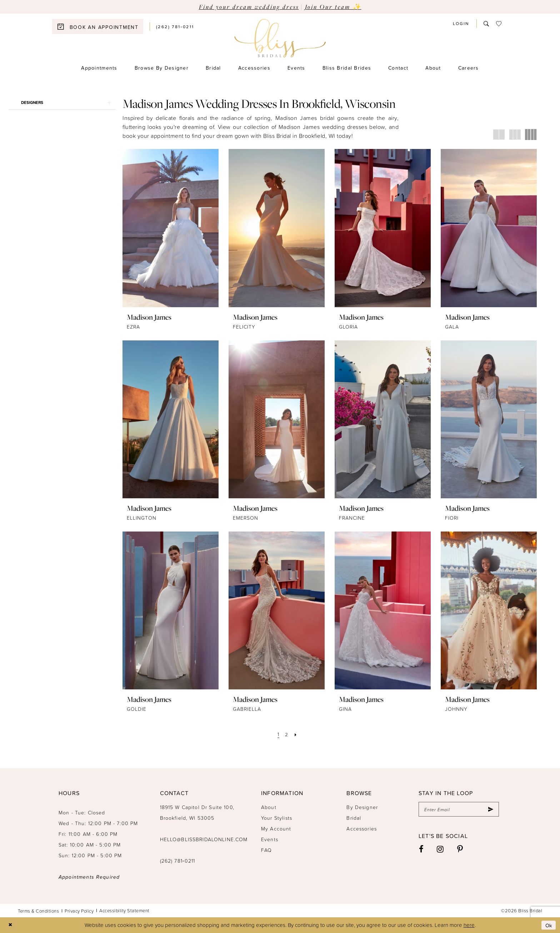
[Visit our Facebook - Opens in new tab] (421, 849)
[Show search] (486, 24)
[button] (461, 23)
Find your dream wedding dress (249, 7)
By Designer (362, 807)
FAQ (266, 850)
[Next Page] (296, 734)
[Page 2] (287, 734)
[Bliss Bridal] (280, 38)
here (469, 925)
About (269, 807)
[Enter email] (459, 809)
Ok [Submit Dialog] (548, 925)
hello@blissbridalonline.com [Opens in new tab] (204, 839)
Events (270, 839)
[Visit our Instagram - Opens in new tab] (440, 849)
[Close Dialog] (11, 925)
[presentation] (171, 228)
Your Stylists (277, 818)
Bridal (354, 818)
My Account (276, 829)
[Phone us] (175, 27)
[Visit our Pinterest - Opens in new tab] (460, 849)
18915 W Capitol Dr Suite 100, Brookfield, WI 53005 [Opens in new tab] (197, 812)
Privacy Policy (79, 911)
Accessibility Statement (124, 910)
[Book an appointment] (98, 26)
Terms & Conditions (38, 911)
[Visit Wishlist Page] (499, 24)
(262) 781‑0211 (178, 861)
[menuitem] (101, 26)
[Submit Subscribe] (490, 809)
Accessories (362, 829)
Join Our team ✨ (333, 7)
